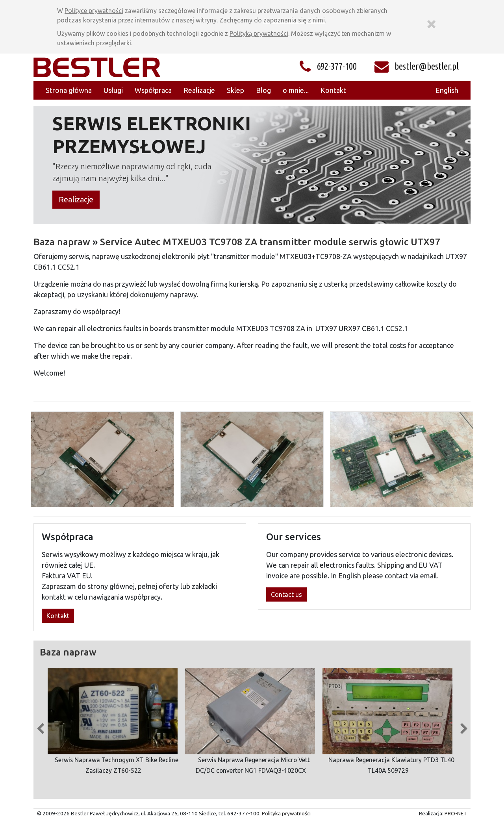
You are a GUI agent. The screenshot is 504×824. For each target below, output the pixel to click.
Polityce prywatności (94, 11)
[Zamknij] (431, 23)
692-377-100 (337, 66)
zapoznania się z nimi (294, 20)
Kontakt (58, 616)
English (447, 90)
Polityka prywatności (286, 813)
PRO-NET (456, 813)
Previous (40, 727)
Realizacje (76, 199)
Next (464, 727)
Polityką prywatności (259, 33)
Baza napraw (62, 242)
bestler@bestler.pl (427, 66)
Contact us (286, 594)
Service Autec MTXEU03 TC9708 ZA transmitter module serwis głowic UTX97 (270, 242)
